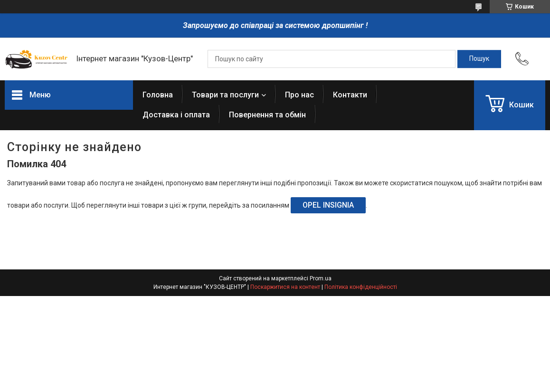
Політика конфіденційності (361, 287)
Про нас (299, 95)
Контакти (350, 95)
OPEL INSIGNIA (328, 205)
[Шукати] (479, 59)
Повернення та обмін (267, 115)
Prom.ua (321, 278)
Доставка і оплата (176, 115)
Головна (158, 95)
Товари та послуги (225, 95)
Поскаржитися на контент (285, 287)
